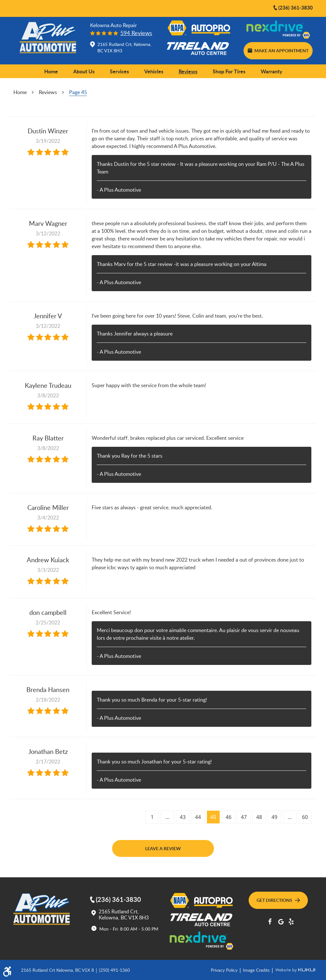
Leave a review (163, 848)
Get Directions (278, 900)
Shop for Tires (229, 71)
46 (229, 817)
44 (198, 817)
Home (51, 71)
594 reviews (136, 33)
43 (183, 817)
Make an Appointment (278, 50)
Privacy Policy (225, 970)
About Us (84, 71)
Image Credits (257, 970)
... (168, 817)
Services (119, 71)
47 (244, 817)
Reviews (188, 71)
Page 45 (78, 92)
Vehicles (154, 71)
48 (259, 817)
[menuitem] (51, 71)
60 (305, 817)
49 (274, 817)
